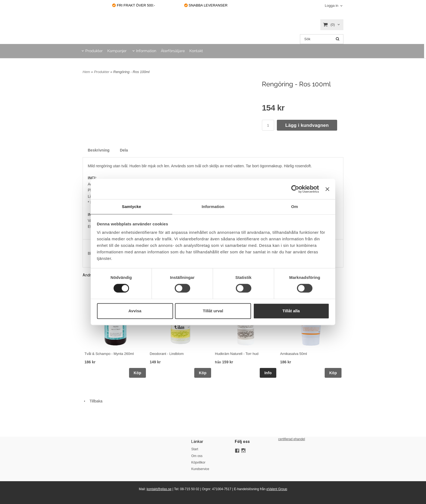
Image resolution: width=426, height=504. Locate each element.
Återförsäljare (173, 51)
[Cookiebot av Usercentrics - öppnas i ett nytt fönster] (295, 189)
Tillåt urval (213, 311)
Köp (137, 373)
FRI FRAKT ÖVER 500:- (134, 5)
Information (146, 51)
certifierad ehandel (292, 439)
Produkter (94, 51)
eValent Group (277, 489)
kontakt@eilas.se (159, 489)
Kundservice (200, 469)
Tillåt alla (291, 311)
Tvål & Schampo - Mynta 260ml (109, 354)
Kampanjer (117, 51)
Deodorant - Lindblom (167, 354)
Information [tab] (213, 206)
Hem (86, 72)
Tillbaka (93, 401)
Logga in (331, 6)
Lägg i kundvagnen (307, 125)
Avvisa (135, 311)
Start (195, 449)
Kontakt (196, 51)
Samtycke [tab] (132, 206)
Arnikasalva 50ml (294, 354)
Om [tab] (294, 206)
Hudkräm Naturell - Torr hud (237, 354)
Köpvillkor (198, 462)
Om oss (197, 456)
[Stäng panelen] (327, 189)
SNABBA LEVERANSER (206, 5)
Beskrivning (99, 150)
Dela (124, 150)
